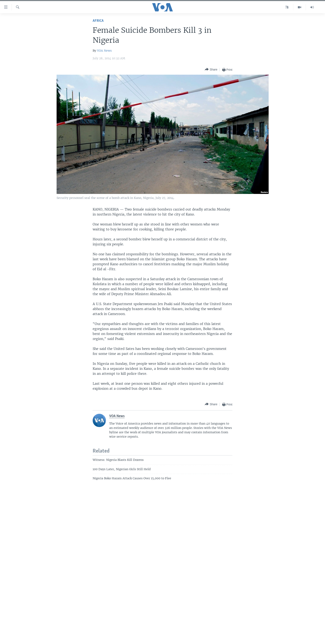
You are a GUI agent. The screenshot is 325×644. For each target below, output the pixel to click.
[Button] (211, 70)
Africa (98, 21)
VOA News (104, 51)
